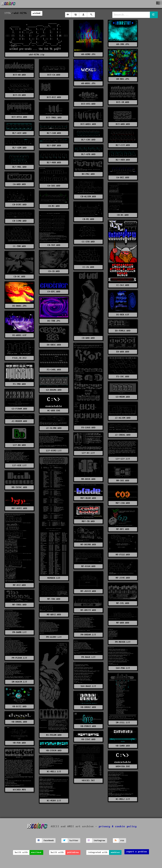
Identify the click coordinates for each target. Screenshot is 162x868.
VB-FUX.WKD (19, 743)
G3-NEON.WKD (123, 397)
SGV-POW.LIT (123, 668)
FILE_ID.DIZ (20, 358)
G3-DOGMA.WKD (54, 390)
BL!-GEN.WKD (20, 148)
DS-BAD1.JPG (20, 306)
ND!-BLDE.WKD (88, 498)
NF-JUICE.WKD (88, 591)
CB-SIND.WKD (20, 221)
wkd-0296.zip (37, 55)
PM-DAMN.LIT (20, 632)
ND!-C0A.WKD (123, 503)
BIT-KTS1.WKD (19, 117)
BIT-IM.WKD (123, 102)
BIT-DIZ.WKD (54, 97)
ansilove (36, 852)
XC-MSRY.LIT (54, 801)
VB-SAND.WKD (123, 746)
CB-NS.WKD (88, 219)
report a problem (137, 852)
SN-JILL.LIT (123, 723)
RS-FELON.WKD (54, 735)
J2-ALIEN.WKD (123, 418)
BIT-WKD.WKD (123, 124)
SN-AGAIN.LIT (19, 682)
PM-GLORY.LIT (54, 637)
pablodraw (73, 852)
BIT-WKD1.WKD (88, 124)
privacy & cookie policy (118, 827)
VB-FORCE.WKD (88, 726)
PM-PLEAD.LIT (19, 658)
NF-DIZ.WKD (19, 585)
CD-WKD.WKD (88, 338)
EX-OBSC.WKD (54, 345)
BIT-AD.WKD (19, 75)
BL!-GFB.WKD (88, 154)
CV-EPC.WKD (54, 292)
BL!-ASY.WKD (20, 133)
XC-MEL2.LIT (123, 799)
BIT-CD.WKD (19, 95)
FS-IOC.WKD (123, 377)
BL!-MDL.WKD (20, 167)
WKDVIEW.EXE (123, 766)
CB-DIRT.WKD (20, 205)
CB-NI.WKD (54, 206)
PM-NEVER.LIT (123, 642)
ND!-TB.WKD (88, 521)
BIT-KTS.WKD (88, 104)
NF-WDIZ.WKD (54, 615)
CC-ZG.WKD (88, 267)
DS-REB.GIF (123, 315)
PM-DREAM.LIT (88, 635)
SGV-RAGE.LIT (88, 686)
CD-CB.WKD (54, 271)
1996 (8, 13)
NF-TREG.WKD (20, 605)
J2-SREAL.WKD (123, 435)
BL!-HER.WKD (123, 160)
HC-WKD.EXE (54, 411)
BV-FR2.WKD (88, 174)
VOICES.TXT (88, 781)
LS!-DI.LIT (88, 453)
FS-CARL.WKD (54, 370)
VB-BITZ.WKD (20, 707)
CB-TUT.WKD (54, 245)
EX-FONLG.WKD (123, 331)
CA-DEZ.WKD (123, 178)
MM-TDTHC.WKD (19, 487)
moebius (115, 852)
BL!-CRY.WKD (88, 140)
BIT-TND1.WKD (54, 118)
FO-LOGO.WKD (88, 428)
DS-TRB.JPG (54, 321)
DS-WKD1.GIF (20, 335)
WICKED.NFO (19, 790)
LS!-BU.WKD (19, 445)
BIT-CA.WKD (54, 75)
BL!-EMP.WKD (54, 146)
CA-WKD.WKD (19, 184)
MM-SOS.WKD (123, 481)
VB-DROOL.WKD (19, 722)
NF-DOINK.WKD (88, 545)
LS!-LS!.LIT (123, 459)
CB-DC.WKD (123, 215)
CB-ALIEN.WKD (88, 197)
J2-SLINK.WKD (54, 428)
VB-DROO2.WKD (88, 707)
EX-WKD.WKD (123, 352)
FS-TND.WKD (19, 384)
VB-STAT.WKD (88, 739)
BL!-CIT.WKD (123, 145)
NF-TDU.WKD (54, 599)
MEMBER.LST (54, 578)
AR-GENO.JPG (88, 54)
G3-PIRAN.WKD (19, 409)
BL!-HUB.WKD (54, 163)
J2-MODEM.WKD (19, 421)
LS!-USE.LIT (20, 465)
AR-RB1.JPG (123, 79)
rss (122, 840)
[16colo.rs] (9, 4)
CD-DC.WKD (20, 277)
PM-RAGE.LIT (88, 657)
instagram (99, 840)
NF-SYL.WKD (123, 603)
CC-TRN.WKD (19, 246)
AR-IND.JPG (123, 44)
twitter (74, 840)
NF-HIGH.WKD (88, 566)
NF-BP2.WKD (123, 529)
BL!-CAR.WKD (54, 133)
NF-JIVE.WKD (123, 578)
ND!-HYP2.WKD (19, 508)
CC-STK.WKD (88, 242)
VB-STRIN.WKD (54, 751)
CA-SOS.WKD (54, 186)
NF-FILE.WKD (123, 555)
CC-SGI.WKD (123, 285)
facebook (49, 840)
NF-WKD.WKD (123, 623)
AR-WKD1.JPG (88, 83)
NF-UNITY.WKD (88, 610)
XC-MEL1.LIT (54, 772)
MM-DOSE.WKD (88, 479)
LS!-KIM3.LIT (54, 451)
